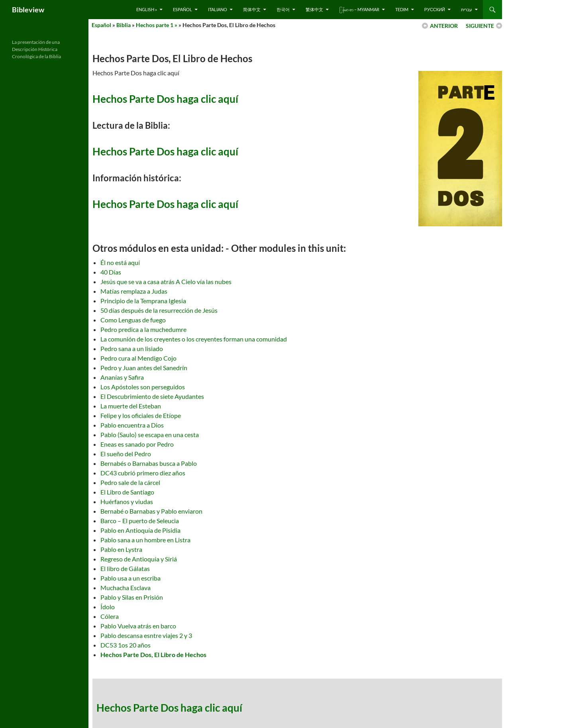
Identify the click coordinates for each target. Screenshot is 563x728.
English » (147, 9)
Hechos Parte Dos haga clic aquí (165, 99)
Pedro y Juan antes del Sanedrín (144, 368)
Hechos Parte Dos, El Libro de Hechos (153, 654)
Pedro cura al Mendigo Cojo (138, 358)
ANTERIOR (444, 26)
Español (182, 9)
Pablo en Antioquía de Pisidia (140, 530)
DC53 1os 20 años (126, 645)
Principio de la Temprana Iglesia (143, 301)
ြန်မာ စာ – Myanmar (359, 9)
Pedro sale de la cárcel (130, 482)
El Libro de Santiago (127, 492)
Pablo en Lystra (121, 549)
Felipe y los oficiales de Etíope (141, 415)
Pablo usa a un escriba (130, 578)
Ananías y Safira (122, 377)
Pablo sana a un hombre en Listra (145, 540)
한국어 (283, 9)
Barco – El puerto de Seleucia (140, 521)
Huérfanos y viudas (127, 501)
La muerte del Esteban (131, 406)
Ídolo (108, 607)
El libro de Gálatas (125, 568)
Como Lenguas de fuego (133, 320)
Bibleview (28, 10)
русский (435, 9)
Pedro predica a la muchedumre (143, 329)
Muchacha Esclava (126, 588)
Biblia (124, 25)
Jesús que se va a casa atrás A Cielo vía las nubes (166, 282)
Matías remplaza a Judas (134, 291)
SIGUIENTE (480, 26)
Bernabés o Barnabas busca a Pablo (149, 463)
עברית (467, 9)
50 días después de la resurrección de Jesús (159, 310)
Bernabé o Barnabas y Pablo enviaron (151, 511)
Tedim (402, 9)
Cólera (110, 616)
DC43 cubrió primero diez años (143, 473)
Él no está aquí (120, 262)
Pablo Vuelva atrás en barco (138, 626)
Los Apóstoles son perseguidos (143, 387)
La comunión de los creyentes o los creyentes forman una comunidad (194, 339)
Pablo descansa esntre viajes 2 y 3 (146, 635)
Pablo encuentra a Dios (132, 425)
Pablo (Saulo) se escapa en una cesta (150, 435)
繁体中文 (314, 9)
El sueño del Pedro (126, 454)
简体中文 (252, 9)
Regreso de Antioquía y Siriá (139, 559)
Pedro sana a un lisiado (132, 348)
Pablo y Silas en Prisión (132, 597)
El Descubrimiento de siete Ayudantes (152, 396)
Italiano (218, 9)
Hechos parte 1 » (157, 25)
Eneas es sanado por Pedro (137, 444)
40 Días (111, 272)
